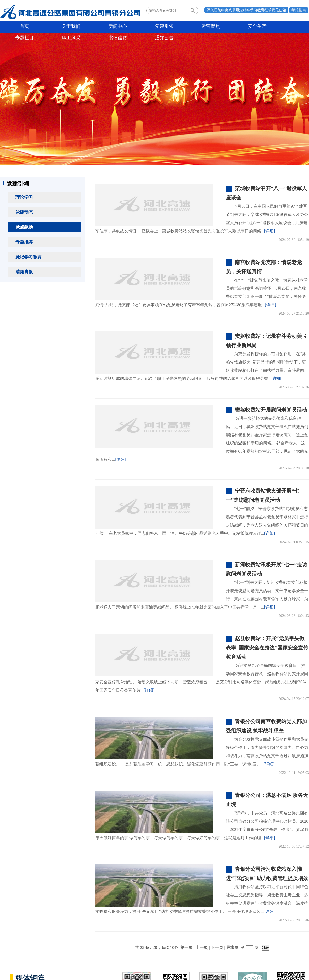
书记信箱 (262, 27)
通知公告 (293, 27)
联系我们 (272, 941)
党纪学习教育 (29, 257)
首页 (17, 27)
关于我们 (47, 27)
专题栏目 (201, 27)
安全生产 (170, 27)
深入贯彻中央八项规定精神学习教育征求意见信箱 (246, 10)
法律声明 (294, 941)
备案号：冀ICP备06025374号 (154, 963)
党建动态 (24, 212)
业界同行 (82, 941)
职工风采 (231, 27)
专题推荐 (24, 242)
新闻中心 (78, 27)
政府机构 (18, 941)
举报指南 (299, 10)
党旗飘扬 (24, 227)
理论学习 (24, 197)
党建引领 (109, 27)
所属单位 (50, 941)
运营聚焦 (139, 27)
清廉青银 (24, 272)
